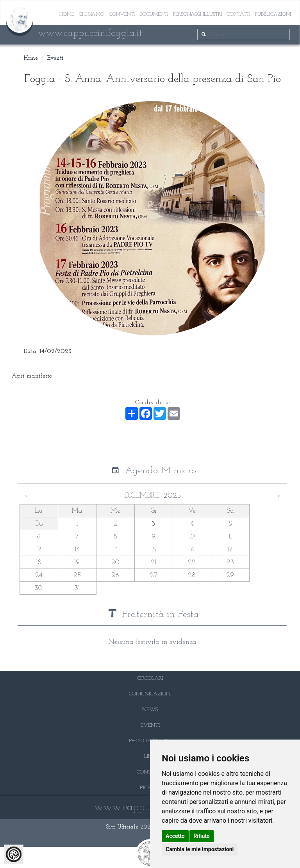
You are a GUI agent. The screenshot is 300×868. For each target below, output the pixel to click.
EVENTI (150, 725)
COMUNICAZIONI (150, 694)
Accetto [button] (175, 836)
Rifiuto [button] (202, 836)
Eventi (55, 58)
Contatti (238, 14)
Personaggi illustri (197, 14)
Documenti (154, 14)
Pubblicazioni (273, 14)
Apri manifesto (32, 376)
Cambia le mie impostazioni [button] (200, 849)
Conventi (122, 14)
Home (67, 14)
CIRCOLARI (150, 678)
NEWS (150, 710)
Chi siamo (92, 14)
